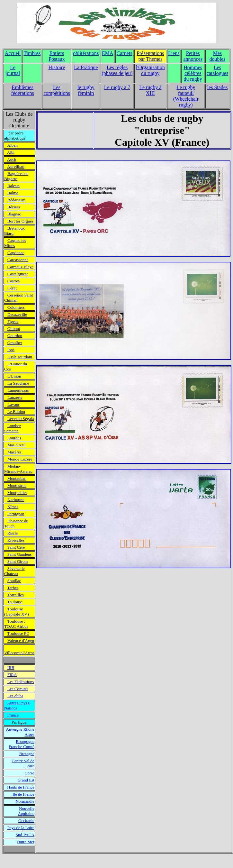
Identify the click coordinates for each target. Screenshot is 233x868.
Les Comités (18, 689)
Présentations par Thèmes (150, 56)
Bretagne (27, 754)
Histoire (57, 67)
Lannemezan (18, 390)
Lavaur (13, 404)
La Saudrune (18, 383)
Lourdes (14, 438)
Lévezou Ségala (21, 419)
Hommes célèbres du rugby (193, 73)
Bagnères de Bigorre (16, 176)
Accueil (13, 53)
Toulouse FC (18, 633)
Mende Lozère (20, 459)
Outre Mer (26, 842)
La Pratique (86, 67)
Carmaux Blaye (20, 267)
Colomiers (16, 307)
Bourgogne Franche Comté (22, 744)
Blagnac (14, 214)
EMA (108, 53)
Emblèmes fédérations (23, 90)
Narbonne (16, 500)
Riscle (13, 533)
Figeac (13, 321)
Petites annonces (193, 56)
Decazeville (17, 314)
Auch (12, 159)
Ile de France (23, 794)
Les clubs (15, 696)
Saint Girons (18, 561)
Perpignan (16, 514)
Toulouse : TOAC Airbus (16, 624)
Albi (11, 152)
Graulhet (15, 343)
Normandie (25, 801)
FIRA (12, 675)
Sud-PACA (25, 835)
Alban (12, 145)
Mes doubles (218, 56)
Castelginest (18, 274)
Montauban (17, 478)
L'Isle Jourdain (20, 357)
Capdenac (16, 253)
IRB (11, 667)
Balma (13, 193)
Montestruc (17, 485)
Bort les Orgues (20, 221)
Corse (29, 773)
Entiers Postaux (57, 56)
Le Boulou (16, 411)
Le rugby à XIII (150, 90)
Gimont (14, 329)
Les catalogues (218, 70)
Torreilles (16, 595)
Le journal (13, 70)
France (13, 715)
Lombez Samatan (13, 428)
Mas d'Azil (17, 445)
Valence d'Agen (21, 640)
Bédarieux (16, 200)
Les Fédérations (21, 682)
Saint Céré (16, 547)
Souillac (14, 581)
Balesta (13, 186)
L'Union (14, 376)
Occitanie (26, 821)
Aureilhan (16, 166)
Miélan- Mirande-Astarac (18, 469)
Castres (13, 281)
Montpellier (17, 493)
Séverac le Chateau (14, 571)
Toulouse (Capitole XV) (17, 612)
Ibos (11, 350)
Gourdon (15, 336)
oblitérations (86, 53)
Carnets (125, 53)
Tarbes (13, 588)
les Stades (218, 87)
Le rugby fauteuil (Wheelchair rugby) (186, 96)
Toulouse (15, 602)
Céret (12, 288)
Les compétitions (57, 90)
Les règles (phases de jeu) (117, 70)
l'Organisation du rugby (150, 70)
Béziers (14, 207)
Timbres (32, 53)
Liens (174, 53)
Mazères (14, 452)
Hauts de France (21, 787)
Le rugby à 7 (117, 87)
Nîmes (13, 507)
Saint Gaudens (19, 554)
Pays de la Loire (21, 828)
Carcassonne (18, 260)
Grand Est (26, 780)
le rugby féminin (86, 90)
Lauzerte (15, 397)
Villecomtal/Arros (19, 653)
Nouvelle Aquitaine (26, 811)
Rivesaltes (16, 540)
